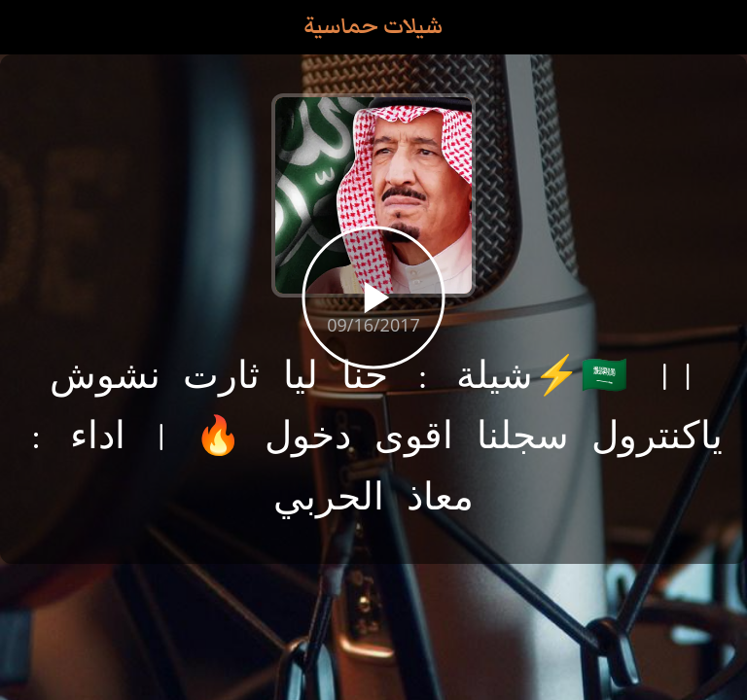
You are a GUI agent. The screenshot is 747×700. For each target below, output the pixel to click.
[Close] (27, 27)
